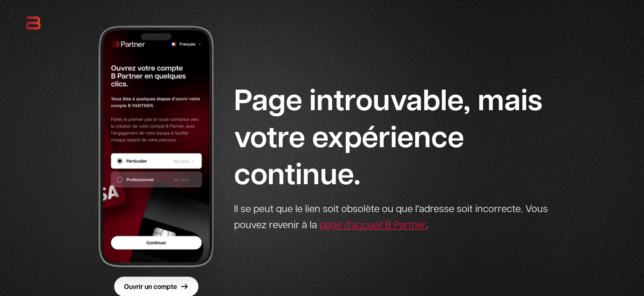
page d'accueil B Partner (373, 225)
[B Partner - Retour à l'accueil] (33, 23)
